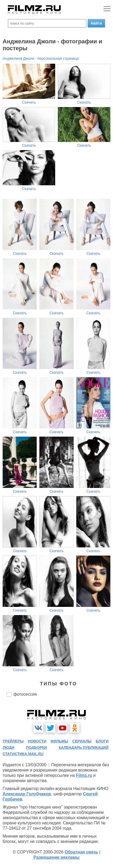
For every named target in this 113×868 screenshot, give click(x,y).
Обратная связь (81, 852)
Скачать (29, 102)
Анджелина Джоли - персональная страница (41, 58)
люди (8, 747)
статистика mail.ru (23, 754)
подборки (36, 747)
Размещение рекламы (57, 857)
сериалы (82, 741)
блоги (102, 741)
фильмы (59, 741)
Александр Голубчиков (27, 794)
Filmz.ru (84, 775)
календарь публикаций (84, 747)
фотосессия (25, 694)
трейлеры (13, 741)
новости (37, 741)
